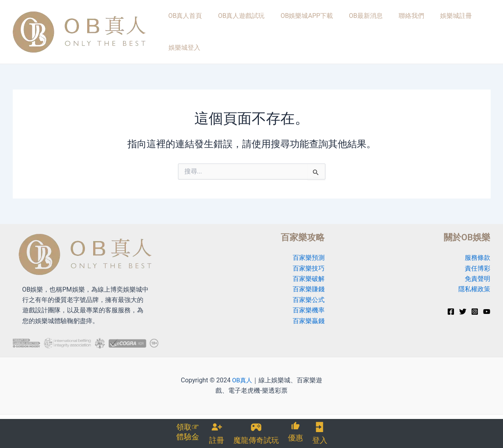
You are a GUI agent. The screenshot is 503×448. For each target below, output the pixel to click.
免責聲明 (478, 272)
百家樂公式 (309, 293)
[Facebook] (451, 305)
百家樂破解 (309, 272)
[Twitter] (463, 305)
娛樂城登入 (470, 28)
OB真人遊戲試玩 (235, 28)
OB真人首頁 (184, 28)
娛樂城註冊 (427, 28)
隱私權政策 (474, 283)
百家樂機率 (309, 304)
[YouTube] (487, 305)
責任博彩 (478, 262)
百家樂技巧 (309, 262)
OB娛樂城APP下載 (295, 28)
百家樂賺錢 (309, 283)
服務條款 (478, 252)
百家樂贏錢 (309, 315)
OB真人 (242, 374)
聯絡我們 (388, 28)
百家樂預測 (309, 252)
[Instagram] (475, 305)
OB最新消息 (348, 28)
